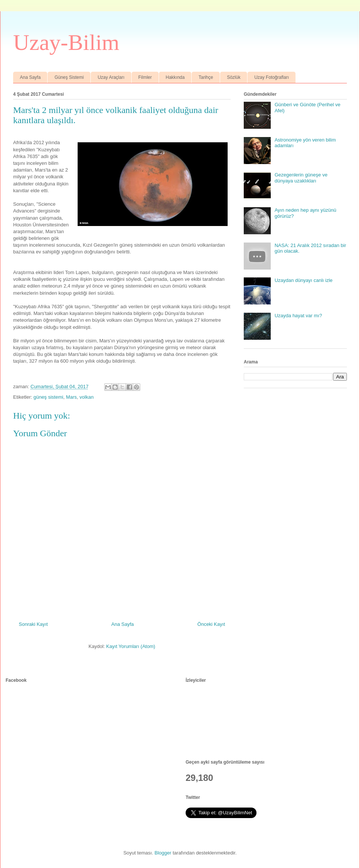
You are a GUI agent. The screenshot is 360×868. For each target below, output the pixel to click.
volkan (87, 397)
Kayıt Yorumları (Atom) (131, 646)
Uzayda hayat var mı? (298, 316)
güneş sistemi (48, 397)
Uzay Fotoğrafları (271, 77)
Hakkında (175, 77)
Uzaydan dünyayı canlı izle (304, 280)
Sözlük (234, 77)
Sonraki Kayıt (33, 624)
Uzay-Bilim (66, 42)
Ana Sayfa (30, 77)
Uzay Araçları (111, 77)
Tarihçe (206, 77)
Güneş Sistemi (69, 77)
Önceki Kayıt (211, 624)
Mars (71, 397)
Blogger (163, 853)
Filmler (145, 77)
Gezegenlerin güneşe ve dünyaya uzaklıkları (301, 178)
